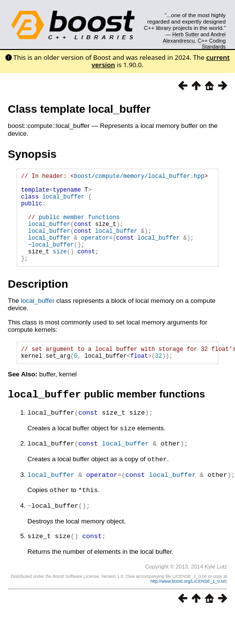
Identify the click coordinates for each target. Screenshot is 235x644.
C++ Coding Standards (212, 44)
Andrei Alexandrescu (195, 37)
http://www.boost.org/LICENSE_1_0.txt (188, 601)
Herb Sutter (186, 34)
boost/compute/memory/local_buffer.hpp (139, 177)
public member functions (79, 227)
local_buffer (63, 202)
